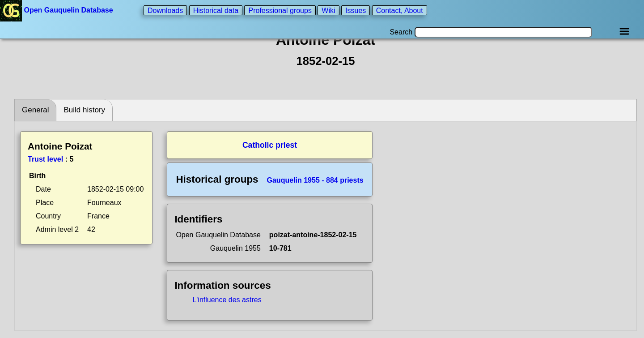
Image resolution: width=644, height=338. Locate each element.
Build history (84, 110)
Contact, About (400, 10)
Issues (356, 10)
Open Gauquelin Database (57, 10)
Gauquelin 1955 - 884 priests (315, 180)
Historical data (216, 10)
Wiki (328, 10)
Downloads (165, 10)
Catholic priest (270, 145)
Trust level (45, 159)
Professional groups (280, 10)
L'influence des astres (227, 300)
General (35, 110)
